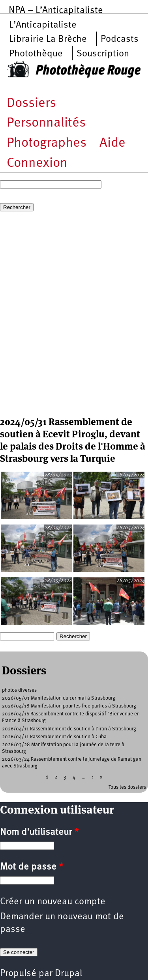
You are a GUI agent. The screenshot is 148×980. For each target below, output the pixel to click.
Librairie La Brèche (48, 39)
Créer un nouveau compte (53, 902)
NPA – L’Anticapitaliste (56, 11)
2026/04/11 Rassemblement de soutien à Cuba (54, 737)
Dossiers (31, 104)
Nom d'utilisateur (39, 833)
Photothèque (36, 54)
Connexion (37, 163)
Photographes (47, 143)
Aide (112, 143)
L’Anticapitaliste (43, 25)
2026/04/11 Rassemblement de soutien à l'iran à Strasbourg (69, 729)
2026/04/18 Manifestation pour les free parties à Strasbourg (69, 706)
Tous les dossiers (127, 787)
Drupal (68, 974)
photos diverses (19, 690)
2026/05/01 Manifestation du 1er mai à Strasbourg (59, 698)
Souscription (103, 54)
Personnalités (46, 123)
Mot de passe (32, 867)
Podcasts (120, 39)
